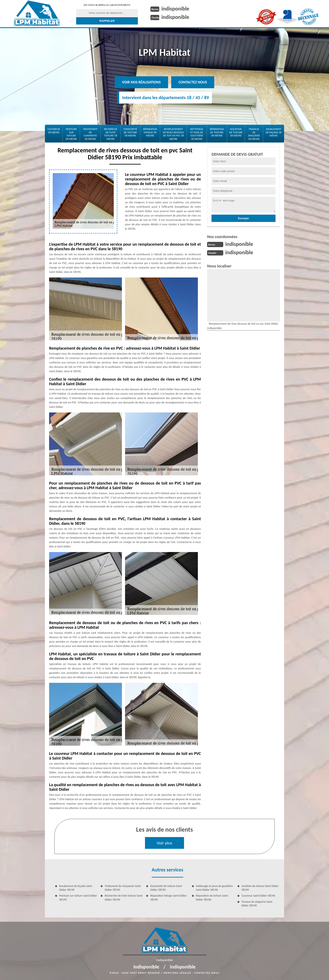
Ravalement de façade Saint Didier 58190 (76, 888)
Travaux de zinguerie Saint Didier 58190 (257, 904)
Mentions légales (178, 973)
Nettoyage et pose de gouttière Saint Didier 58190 (214, 888)
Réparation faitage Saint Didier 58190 (168, 898)
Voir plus (164, 843)
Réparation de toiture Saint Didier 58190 (212, 898)
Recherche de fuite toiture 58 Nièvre (110, 134)
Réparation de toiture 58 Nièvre (217, 132)
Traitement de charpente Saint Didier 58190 (123, 888)
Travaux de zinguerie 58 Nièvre (254, 134)
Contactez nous (193, 82)
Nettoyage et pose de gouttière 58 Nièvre (197, 134)
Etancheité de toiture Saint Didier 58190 (166, 888)
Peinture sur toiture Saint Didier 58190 (78, 898)
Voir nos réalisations (141, 82)
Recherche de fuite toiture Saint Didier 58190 (124, 898)
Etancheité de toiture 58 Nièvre (130, 132)
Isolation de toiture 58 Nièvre (236, 132)
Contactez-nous (207, 973)
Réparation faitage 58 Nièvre (150, 132)
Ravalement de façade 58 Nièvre (274, 132)
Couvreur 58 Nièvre (54, 131)
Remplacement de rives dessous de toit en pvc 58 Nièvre (173, 134)
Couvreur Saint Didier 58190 (258, 896)
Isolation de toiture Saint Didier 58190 (260, 888)
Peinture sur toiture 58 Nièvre (71, 134)
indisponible (175, 9)
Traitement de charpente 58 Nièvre (90, 134)
